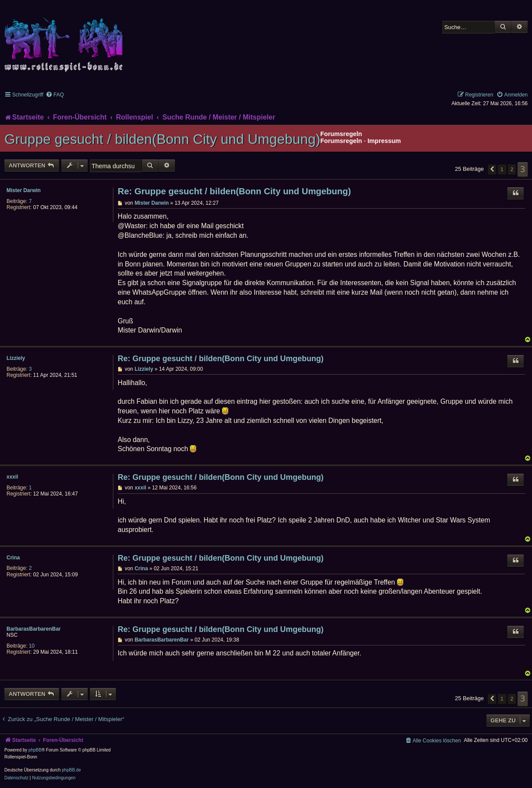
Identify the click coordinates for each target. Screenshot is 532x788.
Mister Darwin (24, 190)
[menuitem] (55, 95)
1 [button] (502, 169)
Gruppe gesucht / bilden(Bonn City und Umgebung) (162, 139)
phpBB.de (71, 770)
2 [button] (512, 169)
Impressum (384, 141)
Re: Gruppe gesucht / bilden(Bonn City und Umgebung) (234, 191)
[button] (492, 170)
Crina (13, 558)
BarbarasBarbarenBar (34, 629)
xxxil (12, 477)
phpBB (35, 750)
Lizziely (16, 358)
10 (31, 646)
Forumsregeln (341, 141)
